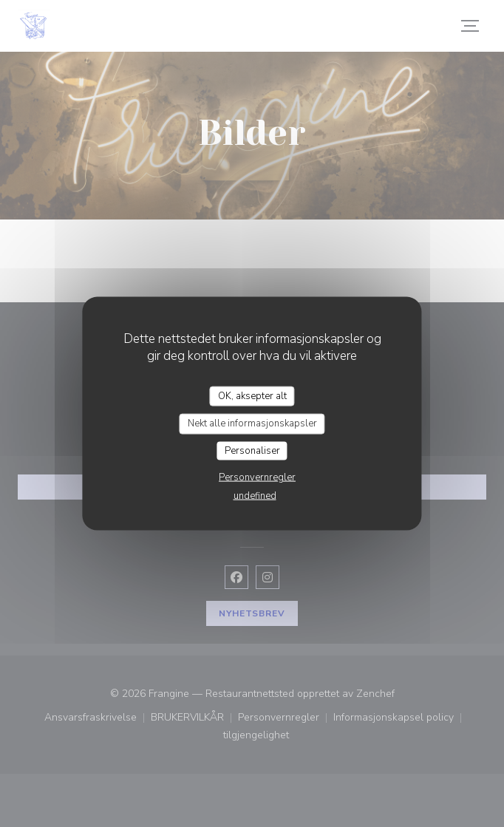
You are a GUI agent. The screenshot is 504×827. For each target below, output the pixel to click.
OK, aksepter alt (252, 395)
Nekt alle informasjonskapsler (252, 423)
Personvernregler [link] (257, 477)
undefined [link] (255, 496)
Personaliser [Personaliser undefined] (252, 450)
